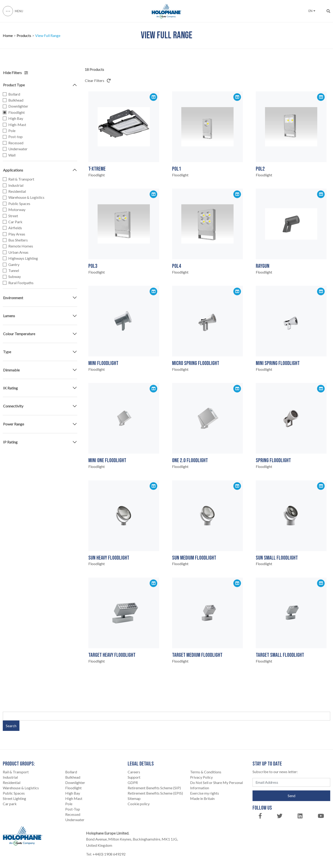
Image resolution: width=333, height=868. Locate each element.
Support (134, 777)
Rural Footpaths (21, 283)
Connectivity (13, 406)
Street (13, 216)
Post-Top (73, 809)
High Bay (16, 118)
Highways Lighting (23, 258)
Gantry (14, 265)
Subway (15, 277)
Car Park (15, 222)
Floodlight (17, 112)
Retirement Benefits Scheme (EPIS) (155, 793)
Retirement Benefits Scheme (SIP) (154, 788)
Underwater (18, 149)
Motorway (17, 210)
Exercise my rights (205, 793)
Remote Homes (21, 246)
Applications (13, 170)
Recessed (16, 143)
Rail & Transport (21, 179)
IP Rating (10, 442)
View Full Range (48, 36)
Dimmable (11, 370)
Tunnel (14, 271)
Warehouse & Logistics (26, 197)
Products (24, 36)
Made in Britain (202, 798)
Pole (12, 131)
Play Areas (17, 234)
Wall (12, 155)
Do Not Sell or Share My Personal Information (216, 785)
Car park (10, 804)
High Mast (74, 798)
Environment (13, 298)
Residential (17, 191)
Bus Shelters (18, 240)
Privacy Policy (201, 777)
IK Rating (10, 388)
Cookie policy (139, 804)
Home (8, 36)
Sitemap (134, 798)
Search (11, 726)
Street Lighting (14, 798)
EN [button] (312, 11)
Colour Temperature (19, 334)
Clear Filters (98, 80)
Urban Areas (18, 252)
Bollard (14, 94)
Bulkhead (16, 100)
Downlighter (18, 106)
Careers (134, 772)
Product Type (14, 85)
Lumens (9, 316)
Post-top (15, 137)
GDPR (133, 782)
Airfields (15, 228)
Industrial (16, 185)
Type (7, 352)
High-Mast (17, 125)
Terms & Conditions (206, 772)
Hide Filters (15, 73)
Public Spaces (19, 204)
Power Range (14, 424)
